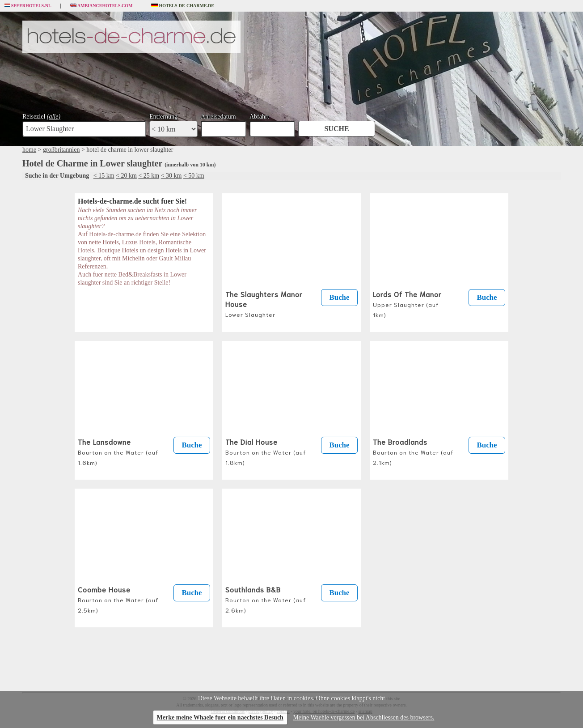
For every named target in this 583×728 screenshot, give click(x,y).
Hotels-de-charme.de (183, 6)
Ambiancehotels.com (101, 6)
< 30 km (171, 176)
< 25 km (149, 176)
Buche (340, 297)
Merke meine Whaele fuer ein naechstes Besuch (220, 717)
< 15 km (104, 176)
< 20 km (126, 176)
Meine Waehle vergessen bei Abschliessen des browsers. (363, 717)
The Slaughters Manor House (264, 303)
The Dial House (266, 451)
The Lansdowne (118, 451)
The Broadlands (413, 451)
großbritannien (61, 150)
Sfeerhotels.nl (28, 6)
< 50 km (194, 176)
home (29, 150)
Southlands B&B (266, 599)
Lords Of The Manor (407, 304)
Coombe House (118, 599)
